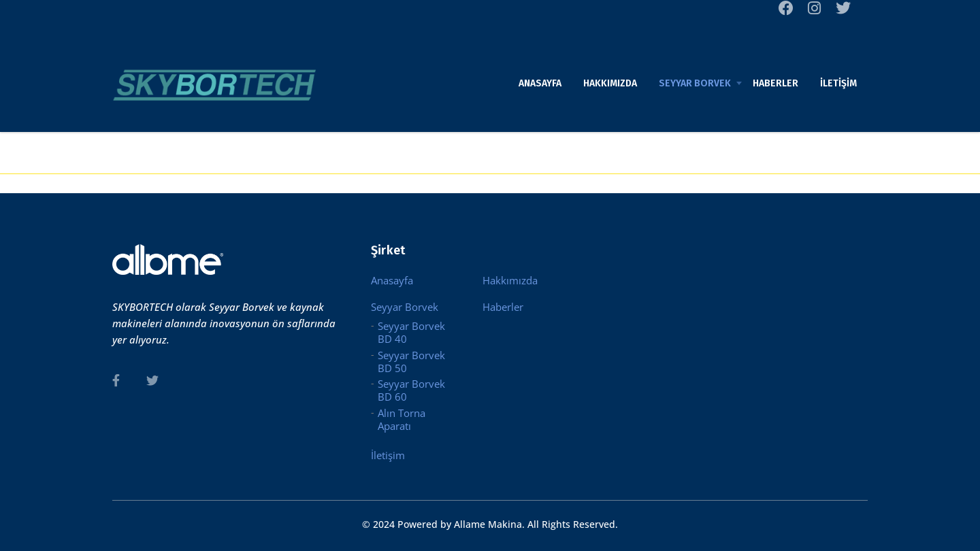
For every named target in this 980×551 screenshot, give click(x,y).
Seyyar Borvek (695, 83)
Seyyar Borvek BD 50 (411, 362)
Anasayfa (540, 83)
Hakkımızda (610, 83)
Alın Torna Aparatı (402, 420)
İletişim (838, 83)
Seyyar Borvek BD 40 (411, 333)
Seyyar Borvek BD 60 (411, 390)
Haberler (775, 83)
